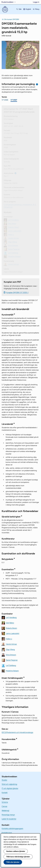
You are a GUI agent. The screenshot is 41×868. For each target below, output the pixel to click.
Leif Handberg (11, 617)
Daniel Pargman (12, 660)
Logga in (36, 2)
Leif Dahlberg (11, 665)
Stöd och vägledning (9, 784)
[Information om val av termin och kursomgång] (37, 84)
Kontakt (5, 793)
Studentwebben (7, 2)
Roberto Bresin (11, 628)
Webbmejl (5, 811)
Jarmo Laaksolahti (13, 633)
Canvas (4, 806)
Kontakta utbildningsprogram (12, 828)
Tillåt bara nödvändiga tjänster (18, 857)
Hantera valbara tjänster (16, 851)
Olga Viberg (10, 649)
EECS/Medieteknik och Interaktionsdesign (17, 732)
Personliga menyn (8, 815)
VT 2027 (14, 100)
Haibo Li (9, 639)
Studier (4, 780)
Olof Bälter (10, 623)
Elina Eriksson (11, 655)
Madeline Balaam (12, 671)
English (28, 9)
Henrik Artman (11, 644)
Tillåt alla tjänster (13, 862)
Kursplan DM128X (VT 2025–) (17, 292)
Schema (5, 802)
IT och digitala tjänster (10, 788)
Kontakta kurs (7, 833)
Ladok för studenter (9, 819)
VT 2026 (5, 100)
